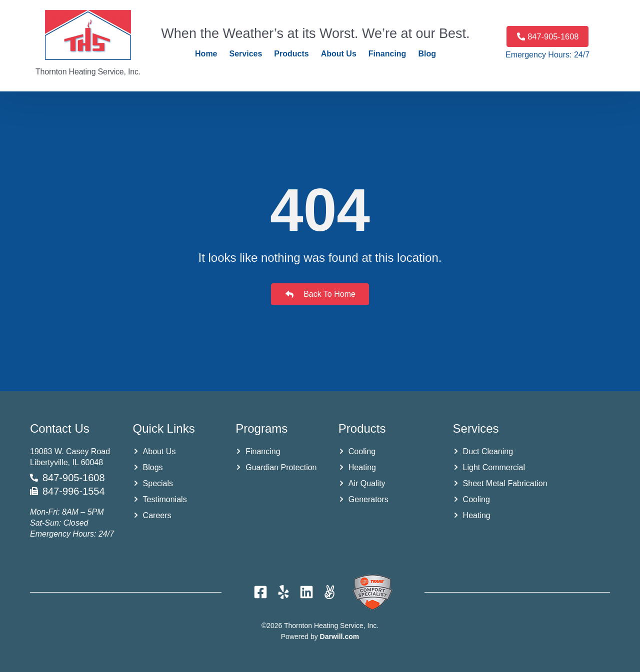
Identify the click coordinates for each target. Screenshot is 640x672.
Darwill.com (340, 637)
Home (206, 54)
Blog (427, 54)
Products (291, 54)
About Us (339, 54)
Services (246, 54)
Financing (387, 54)
